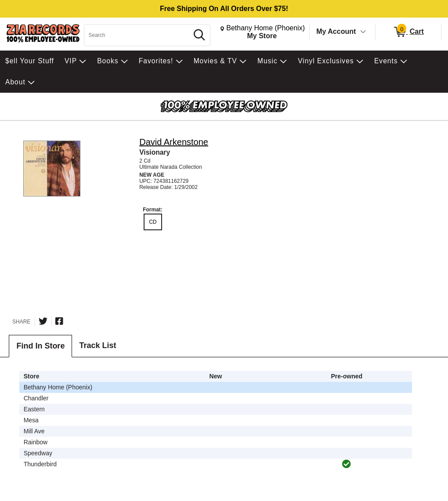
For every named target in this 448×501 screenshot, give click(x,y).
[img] (347, 464)
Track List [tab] (98, 345)
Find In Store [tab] (40, 346)
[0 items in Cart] (408, 32)
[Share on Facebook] (59, 321)
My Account (336, 31)
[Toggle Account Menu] (363, 32)
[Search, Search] (137, 35)
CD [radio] (153, 222)
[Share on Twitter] (43, 321)
